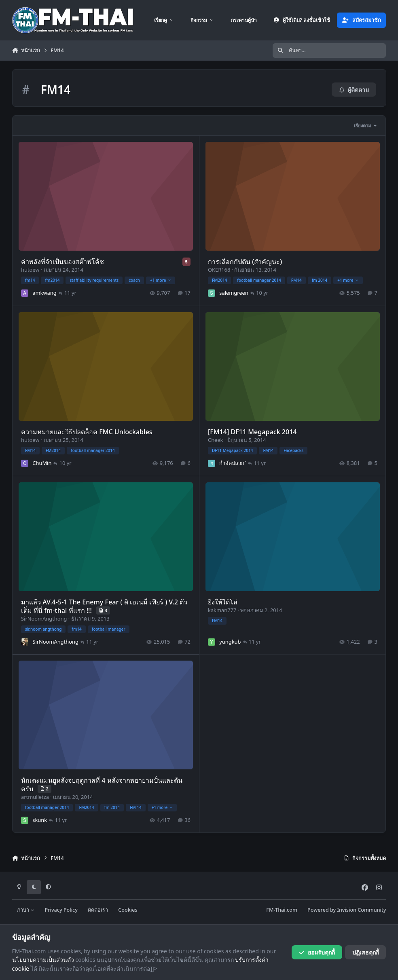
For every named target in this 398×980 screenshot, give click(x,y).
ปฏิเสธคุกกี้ (366, 952)
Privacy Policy (61, 910)
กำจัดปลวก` (233, 463)
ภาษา (26, 910)
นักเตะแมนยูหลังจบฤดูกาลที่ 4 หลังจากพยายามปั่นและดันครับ (102, 785)
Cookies (128, 910)
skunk (40, 820)
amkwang (44, 293)
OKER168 (219, 270)
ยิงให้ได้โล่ (222, 602)
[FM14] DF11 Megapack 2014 (252, 432)
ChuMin (42, 463)
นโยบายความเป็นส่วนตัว (43, 960)
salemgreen (234, 293)
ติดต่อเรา (98, 910)
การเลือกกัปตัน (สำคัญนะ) (245, 262)
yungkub (230, 641)
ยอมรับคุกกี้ (317, 952)
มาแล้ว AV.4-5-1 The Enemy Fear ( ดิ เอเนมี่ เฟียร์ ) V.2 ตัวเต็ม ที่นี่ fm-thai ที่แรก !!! (104, 606)
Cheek (215, 439)
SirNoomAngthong (44, 618)
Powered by (347, 910)
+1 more (161, 280)
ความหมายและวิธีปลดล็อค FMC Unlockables (87, 432)
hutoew (30, 270)
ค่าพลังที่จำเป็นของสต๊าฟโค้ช (62, 262)
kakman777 (222, 610)
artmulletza (35, 797)
